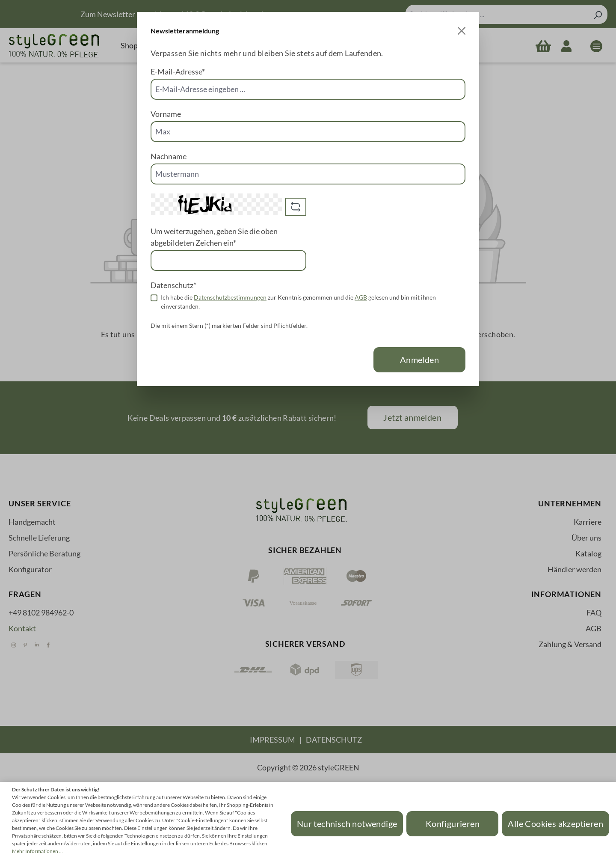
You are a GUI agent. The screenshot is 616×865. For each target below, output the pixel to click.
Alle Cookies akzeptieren (555, 823)
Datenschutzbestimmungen (230, 297)
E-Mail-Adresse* (178, 71)
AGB (361, 297)
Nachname (169, 156)
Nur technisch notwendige (347, 823)
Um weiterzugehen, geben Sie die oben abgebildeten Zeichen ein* (214, 237)
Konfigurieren (453, 823)
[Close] (462, 31)
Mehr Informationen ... (37, 851)
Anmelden (419, 360)
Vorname (166, 114)
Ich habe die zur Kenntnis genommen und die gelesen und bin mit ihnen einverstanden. (298, 302)
